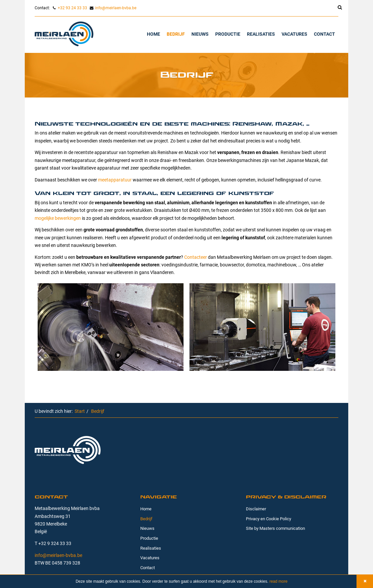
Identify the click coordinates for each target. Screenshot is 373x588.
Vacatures (294, 34)
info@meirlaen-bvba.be (116, 8)
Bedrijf (176, 34)
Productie (228, 34)
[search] (336, 8)
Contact (324, 34)
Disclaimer (256, 509)
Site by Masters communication (275, 528)
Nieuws (200, 34)
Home (153, 34)
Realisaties (261, 34)
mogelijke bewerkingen (58, 218)
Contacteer (196, 257)
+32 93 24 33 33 (72, 8)
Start (80, 411)
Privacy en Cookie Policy (269, 519)
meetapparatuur (115, 180)
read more (278, 581)
